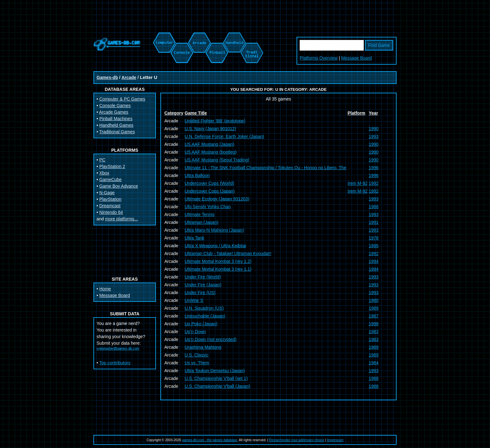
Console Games (115, 106)
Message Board (357, 58)
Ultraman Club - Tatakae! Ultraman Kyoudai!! (228, 254)
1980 (374, 300)
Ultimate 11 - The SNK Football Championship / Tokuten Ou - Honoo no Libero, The (266, 168)
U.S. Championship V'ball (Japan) (217, 386)
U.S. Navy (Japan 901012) (210, 129)
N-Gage (107, 193)
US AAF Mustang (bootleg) (211, 152)
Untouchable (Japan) (205, 316)
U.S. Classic (197, 355)
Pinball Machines (116, 119)
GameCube (111, 180)
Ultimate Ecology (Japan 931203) (217, 199)
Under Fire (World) (203, 277)
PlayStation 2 (112, 166)
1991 (374, 222)
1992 (374, 183)
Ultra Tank (195, 238)
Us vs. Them (197, 363)
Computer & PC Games (122, 99)
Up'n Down (195, 332)
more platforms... (121, 219)
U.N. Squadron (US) (204, 308)
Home (105, 289)
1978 (374, 238)
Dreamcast (110, 206)
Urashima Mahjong (203, 347)
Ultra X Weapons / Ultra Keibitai (215, 246)
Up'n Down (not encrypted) (211, 339)
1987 (374, 316)
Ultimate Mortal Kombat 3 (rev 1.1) (218, 269)
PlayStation (110, 199)
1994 (374, 261)
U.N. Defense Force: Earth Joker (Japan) (224, 136)
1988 (374, 207)
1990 (374, 129)
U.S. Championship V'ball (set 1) (216, 378)
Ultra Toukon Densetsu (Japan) (215, 371)
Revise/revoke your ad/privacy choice (297, 440)
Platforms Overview (319, 58)
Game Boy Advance (119, 186)
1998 (374, 324)
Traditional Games (117, 132)
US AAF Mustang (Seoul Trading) (217, 160)
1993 (374, 136)
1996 (374, 168)
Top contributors (115, 363)
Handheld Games (116, 125)
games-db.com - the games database (210, 440)
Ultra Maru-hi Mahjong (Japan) (214, 230)
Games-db (107, 77)
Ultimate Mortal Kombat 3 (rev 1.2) (218, 261)
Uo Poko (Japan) (201, 324)
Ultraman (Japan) (202, 222)
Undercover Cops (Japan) (210, 191)
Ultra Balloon (197, 175)
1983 (374, 332)
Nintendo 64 (111, 212)
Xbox (104, 173)
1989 (374, 308)
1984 (374, 363)
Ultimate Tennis (200, 214)
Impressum (335, 440)
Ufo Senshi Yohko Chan (208, 207)
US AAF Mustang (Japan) (210, 144)
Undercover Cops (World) (209, 183)
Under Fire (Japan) (203, 285)
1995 (374, 246)
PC (102, 160)
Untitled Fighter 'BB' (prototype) (215, 121)
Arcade (129, 77)
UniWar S (194, 300)
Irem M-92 (357, 183)
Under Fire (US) (200, 293)
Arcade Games (114, 112)
